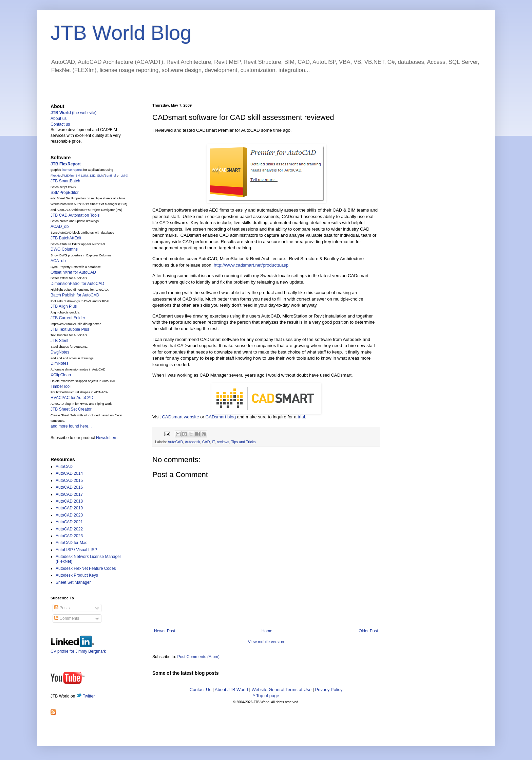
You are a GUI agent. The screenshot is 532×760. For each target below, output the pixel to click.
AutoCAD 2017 (69, 494)
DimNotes (60, 363)
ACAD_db (60, 227)
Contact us (60, 124)
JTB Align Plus (64, 306)
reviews (223, 442)
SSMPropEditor (65, 193)
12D (92, 176)
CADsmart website (180, 417)
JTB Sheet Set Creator (71, 409)
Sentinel (110, 176)
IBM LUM (81, 176)
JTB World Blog (121, 33)
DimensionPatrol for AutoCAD (77, 284)
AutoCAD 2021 (69, 522)
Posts (62, 608)
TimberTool (61, 386)
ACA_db (58, 261)
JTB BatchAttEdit (66, 238)
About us (59, 119)
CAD (206, 442)
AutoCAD (175, 442)
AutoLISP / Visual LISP (76, 550)
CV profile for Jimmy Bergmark (78, 649)
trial (301, 417)
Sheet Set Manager (73, 582)
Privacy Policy (329, 690)
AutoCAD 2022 (69, 529)
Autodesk (193, 442)
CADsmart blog (221, 417)
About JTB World (231, 690)
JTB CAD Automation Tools (75, 215)
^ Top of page (266, 696)
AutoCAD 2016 (69, 487)
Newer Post (165, 631)
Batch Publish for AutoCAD (75, 295)
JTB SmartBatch (65, 181)
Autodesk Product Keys (77, 575)
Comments (67, 618)
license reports (72, 170)
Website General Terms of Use (281, 690)
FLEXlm (68, 176)
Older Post (368, 631)
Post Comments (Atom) (198, 657)
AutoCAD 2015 (69, 481)
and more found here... (71, 426)
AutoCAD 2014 (69, 473)
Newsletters (107, 438)
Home (267, 631)
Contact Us (201, 690)
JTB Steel (59, 341)
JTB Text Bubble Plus (70, 329)
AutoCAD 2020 (69, 515)
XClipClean (61, 375)
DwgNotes (60, 352)
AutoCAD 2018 (69, 501)
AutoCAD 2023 (69, 536)
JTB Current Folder (68, 318)
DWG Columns (64, 249)
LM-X (124, 176)
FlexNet (56, 176)
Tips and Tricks (243, 442)
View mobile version (266, 642)
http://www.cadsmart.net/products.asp (251, 265)
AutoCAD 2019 (69, 508)
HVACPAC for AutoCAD (72, 398)
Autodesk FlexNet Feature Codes (86, 568)
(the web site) (73, 113)
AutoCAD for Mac (71, 543)
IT (213, 442)
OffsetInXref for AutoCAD (73, 272)
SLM (100, 176)
